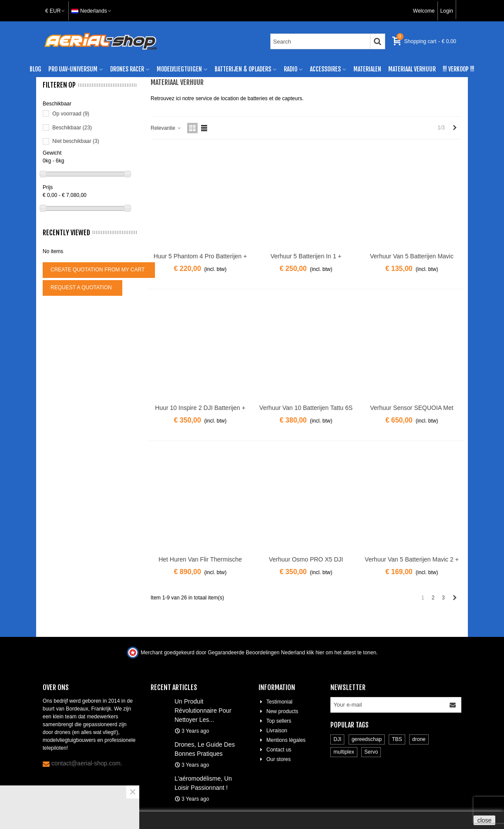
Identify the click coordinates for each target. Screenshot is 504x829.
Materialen (367, 69)
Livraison (273, 731)
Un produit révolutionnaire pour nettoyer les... (203, 711)
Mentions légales (282, 740)
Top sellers (275, 721)
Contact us (275, 750)
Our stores (275, 759)
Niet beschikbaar (76, 141)
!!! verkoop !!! (459, 69)
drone (419, 739)
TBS (397, 739)
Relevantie (166, 128)
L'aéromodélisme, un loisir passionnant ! (203, 783)
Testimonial (276, 702)
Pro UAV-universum (73, 69)
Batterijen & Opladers (243, 69)
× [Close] (133, 792)
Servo (371, 752)
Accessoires (325, 69)
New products (278, 711)
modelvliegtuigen (179, 69)
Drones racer (127, 69)
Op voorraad (71, 114)
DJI (337, 739)
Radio (291, 69)
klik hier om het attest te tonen (341, 653)
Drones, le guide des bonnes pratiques (205, 749)
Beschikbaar (72, 128)
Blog (35, 69)
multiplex (344, 752)
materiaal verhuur (412, 69)
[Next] (455, 128)
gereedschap (367, 739)
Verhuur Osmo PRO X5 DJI (306, 559)
